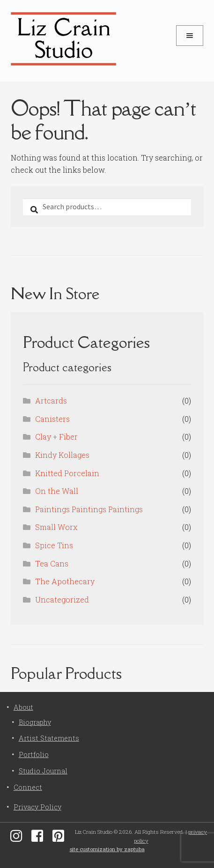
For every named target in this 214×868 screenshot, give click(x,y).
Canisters (52, 419)
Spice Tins (54, 545)
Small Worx (56, 527)
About (23, 707)
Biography (35, 722)
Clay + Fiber (56, 437)
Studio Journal (43, 771)
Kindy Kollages (62, 455)
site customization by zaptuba (107, 849)
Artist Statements (49, 738)
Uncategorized (62, 600)
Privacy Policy (37, 807)
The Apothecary (65, 581)
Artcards (51, 401)
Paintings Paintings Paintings (89, 509)
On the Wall (57, 491)
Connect (28, 787)
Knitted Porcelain (67, 473)
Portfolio (34, 754)
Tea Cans (52, 563)
